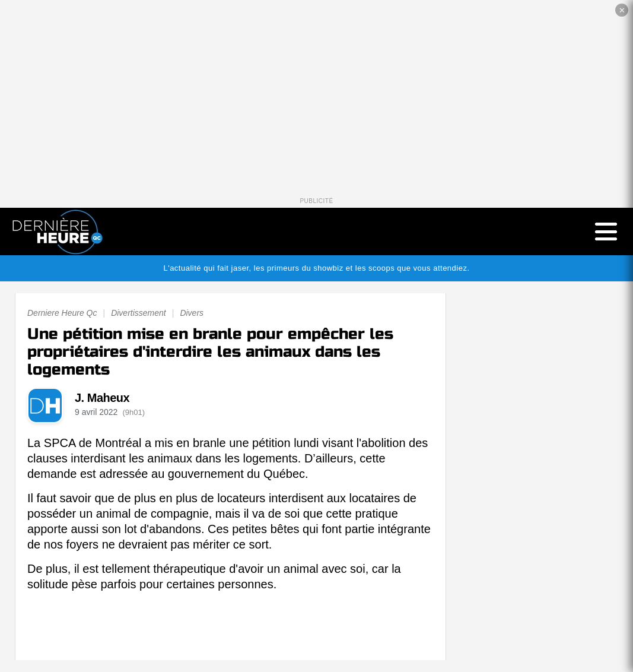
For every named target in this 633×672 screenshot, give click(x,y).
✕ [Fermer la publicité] (622, 10)
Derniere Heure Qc (62, 313)
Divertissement (139, 313)
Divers (192, 313)
